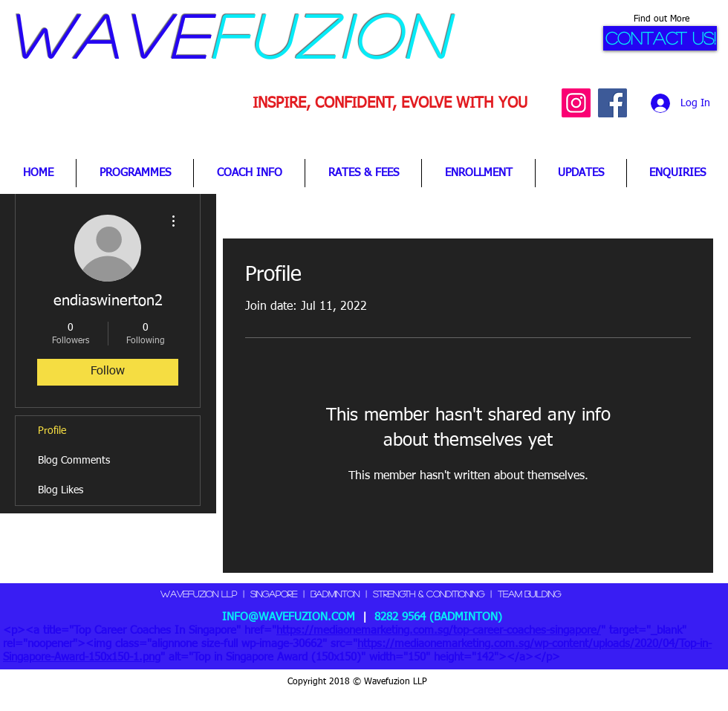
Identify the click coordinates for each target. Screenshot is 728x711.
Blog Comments (74, 461)
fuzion (330, 35)
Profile (52, 431)
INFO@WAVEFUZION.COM (289, 617)
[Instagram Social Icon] (576, 103)
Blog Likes (61, 490)
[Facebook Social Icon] (612, 103)
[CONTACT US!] (660, 38)
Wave (108, 35)
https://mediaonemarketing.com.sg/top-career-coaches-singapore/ (439, 630)
